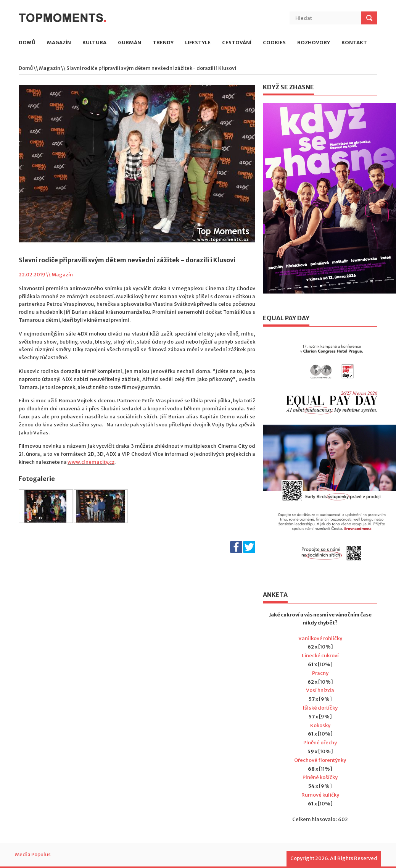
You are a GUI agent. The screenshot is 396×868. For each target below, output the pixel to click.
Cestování (237, 43)
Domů (27, 43)
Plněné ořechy (320, 743)
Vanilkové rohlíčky (320, 638)
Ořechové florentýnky (320, 760)
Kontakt (354, 43)
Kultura (94, 43)
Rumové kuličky (320, 795)
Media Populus (33, 854)
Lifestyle (198, 43)
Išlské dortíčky (320, 708)
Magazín (59, 43)
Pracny (320, 673)
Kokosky (320, 725)
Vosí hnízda (320, 690)
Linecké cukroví (320, 656)
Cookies (274, 43)
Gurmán (130, 43)
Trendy (163, 43)
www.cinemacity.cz (91, 462)
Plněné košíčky (320, 777)
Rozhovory (314, 43)
